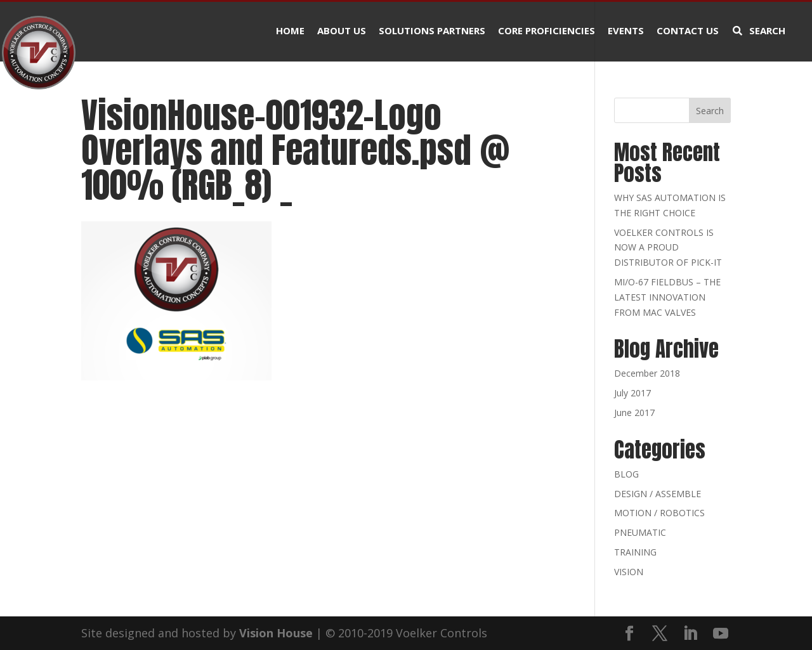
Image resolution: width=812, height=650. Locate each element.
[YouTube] (721, 634)
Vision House (276, 633)
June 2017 (634, 413)
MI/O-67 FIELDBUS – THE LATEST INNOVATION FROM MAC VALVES (667, 297)
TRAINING (635, 552)
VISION (629, 572)
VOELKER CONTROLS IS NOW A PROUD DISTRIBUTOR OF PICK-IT (668, 248)
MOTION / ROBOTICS (659, 513)
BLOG (626, 474)
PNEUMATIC (640, 532)
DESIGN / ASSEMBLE (658, 494)
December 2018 (647, 373)
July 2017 (632, 393)
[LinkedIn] (690, 634)
